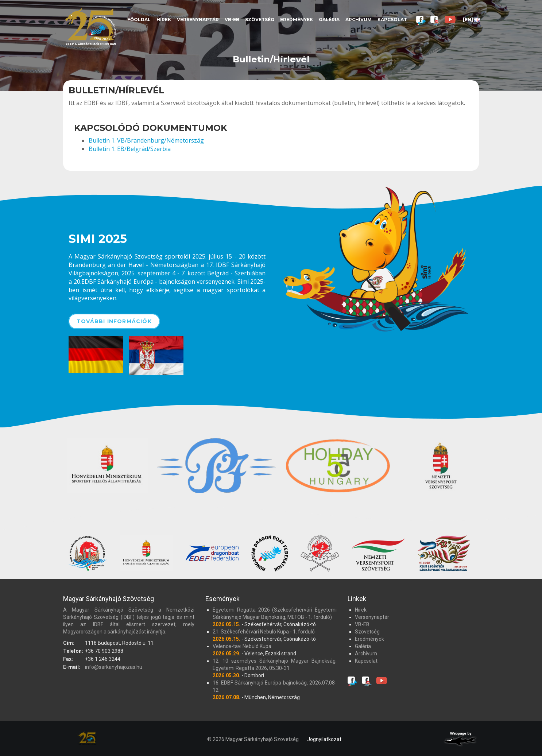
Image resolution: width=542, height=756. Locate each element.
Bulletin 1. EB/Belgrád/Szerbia (130, 149)
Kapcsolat (392, 20)
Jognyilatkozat (324, 739)
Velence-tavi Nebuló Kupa (242, 646)
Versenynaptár (198, 20)
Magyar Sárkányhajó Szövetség (90, 26)
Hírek (164, 20)
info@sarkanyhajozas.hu (114, 667)
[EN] (471, 20)
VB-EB (232, 20)
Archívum (359, 20)
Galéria (329, 20)
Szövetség (260, 20)
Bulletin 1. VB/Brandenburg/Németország (146, 140)
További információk (114, 321)
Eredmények (297, 20)
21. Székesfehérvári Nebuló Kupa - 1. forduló (264, 632)
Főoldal (139, 20)
